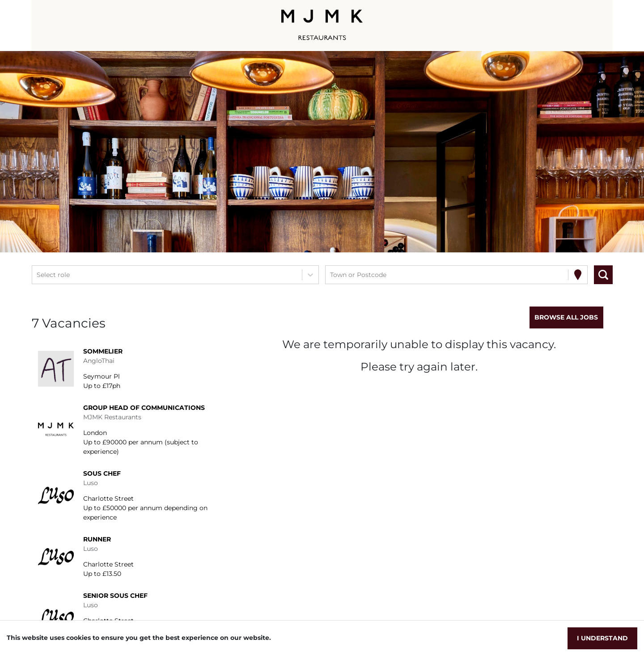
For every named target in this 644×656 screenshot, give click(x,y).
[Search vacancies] (603, 275)
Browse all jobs (566, 317)
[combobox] (38, 275)
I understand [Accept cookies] (602, 638)
